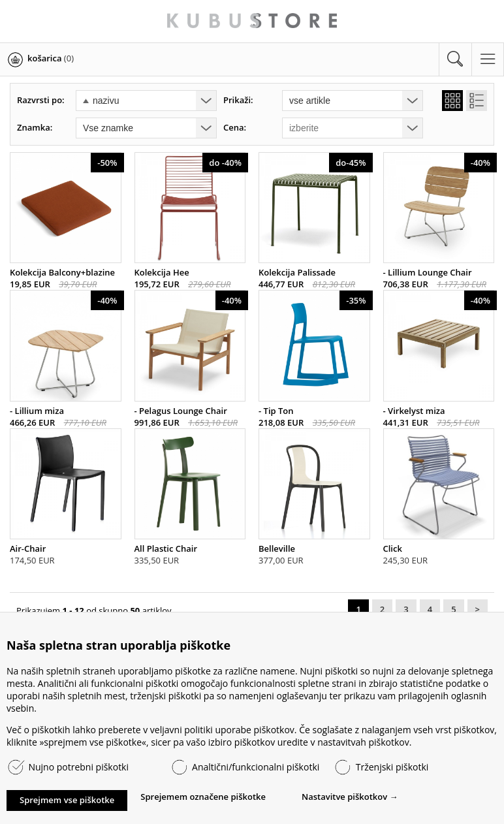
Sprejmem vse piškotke (67, 800)
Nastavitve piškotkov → (350, 797)
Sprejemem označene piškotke (203, 797)
